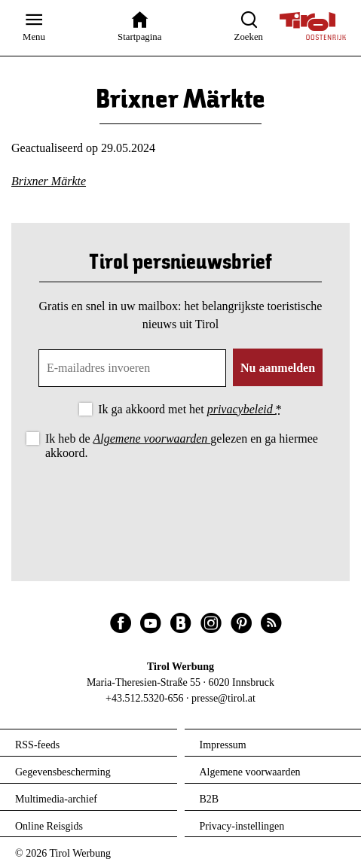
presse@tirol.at (223, 698)
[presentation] (181, 504)
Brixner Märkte (49, 181)
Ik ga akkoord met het (190, 409)
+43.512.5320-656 (145, 698)
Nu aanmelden (278, 368)
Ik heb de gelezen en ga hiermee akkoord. (182, 446)
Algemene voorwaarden (152, 439)
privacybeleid (242, 409)
